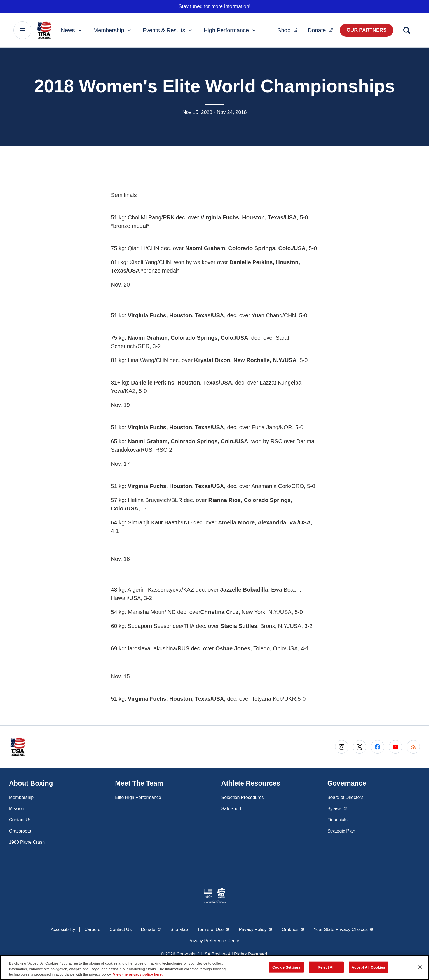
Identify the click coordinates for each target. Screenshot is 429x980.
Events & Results (168, 30)
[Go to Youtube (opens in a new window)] (395, 747)
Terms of (213, 929)
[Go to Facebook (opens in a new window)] (378, 747)
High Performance (230, 30)
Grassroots (20, 831)
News (72, 30)
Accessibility (63, 929)
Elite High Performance (138, 797)
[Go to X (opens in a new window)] (360, 747)
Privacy (255, 929)
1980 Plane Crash (27, 842)
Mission (17, 809)
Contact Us (20, 820)
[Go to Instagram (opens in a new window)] (342, 747)
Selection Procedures (243, 797)
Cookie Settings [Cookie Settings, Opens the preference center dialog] (286, 967)
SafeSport (231, 809)
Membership (113, 30)
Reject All (326, 967)
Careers (92, 929)
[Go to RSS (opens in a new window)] (413, 747)
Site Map (179, 929)
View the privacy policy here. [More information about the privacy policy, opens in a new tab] (138, 974)
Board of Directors (345, 797)
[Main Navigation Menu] (22, 30)
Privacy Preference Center (215, 941)
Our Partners (366, 30)
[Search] (407, 30)
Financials (337, 820)
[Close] (420, 967)
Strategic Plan (341, 831)
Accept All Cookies (369, 967)
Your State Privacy (344, 929)
